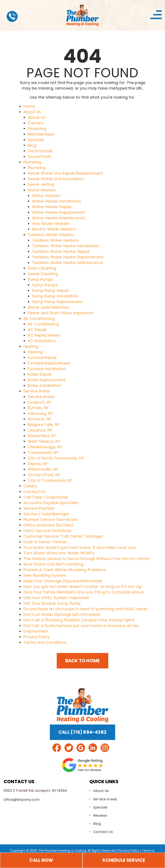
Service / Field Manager (46, 514)
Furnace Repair (42, 358)
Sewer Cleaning (43, 274)
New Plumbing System (45, 575)
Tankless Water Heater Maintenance (67, 263)
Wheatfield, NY (42, 436)
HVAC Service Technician (48, 531)
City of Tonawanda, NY (50, 480)
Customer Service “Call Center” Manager (63, 536)
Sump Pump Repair (51, 291)
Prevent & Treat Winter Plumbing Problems (65, 570)
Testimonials (40, 151)
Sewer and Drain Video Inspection (61, 313)
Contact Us (34, 492)
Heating (31, 346)
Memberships (41, 134)
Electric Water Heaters (54, 229)
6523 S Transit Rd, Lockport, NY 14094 (35, 791)
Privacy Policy (37, 637)
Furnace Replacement (49, 363)
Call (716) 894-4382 (82, 732)
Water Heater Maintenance (58, 218)
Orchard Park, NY (44, 475)
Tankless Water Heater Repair (61, 251)
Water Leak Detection (49, 307)
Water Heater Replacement (59, 212)
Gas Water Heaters (51, 223)
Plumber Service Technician (50, 519)
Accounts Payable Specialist (51, 503)
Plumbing (32, 162)
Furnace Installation (47, 369)
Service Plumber (39, 508)
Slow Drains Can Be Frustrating (53, 564)
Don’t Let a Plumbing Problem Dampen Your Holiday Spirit (79, 620)
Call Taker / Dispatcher (46, 497)
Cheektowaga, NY (45, 447)
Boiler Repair (40, 374)
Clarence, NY (40, 430)
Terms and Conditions (45, 642)
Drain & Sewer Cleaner (45, 542)
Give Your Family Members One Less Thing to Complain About (83, 592)
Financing (37, 129)
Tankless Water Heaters (51, 235)
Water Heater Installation (57, 201)
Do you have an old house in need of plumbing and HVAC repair (86, 609)
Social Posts (40, 156)
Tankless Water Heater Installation (66, 246)
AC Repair (37, 330)
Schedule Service (124, 860)
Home (29, 106)
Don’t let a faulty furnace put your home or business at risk (81, 626)
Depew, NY (38, 464)
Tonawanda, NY (43, 452)
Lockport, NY (40, 402)
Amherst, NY (39, 419)
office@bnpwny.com (22, 800)
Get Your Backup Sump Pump (52, 603)
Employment (36, 631)
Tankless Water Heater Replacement (68, 257)
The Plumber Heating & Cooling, (62, 851)
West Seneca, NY (44, 441)
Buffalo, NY (38, 408)
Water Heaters (42, 190)
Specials (36, 140)
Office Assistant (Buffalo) (48, 525)
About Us (32, 112)
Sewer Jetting (41, 184)
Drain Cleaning (42, 268)
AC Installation (42, 341)
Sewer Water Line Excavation (56, 179)
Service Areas (37, 391)
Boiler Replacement (47, 380)
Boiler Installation (44, 385)
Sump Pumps (41, 279)
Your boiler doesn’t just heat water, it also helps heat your (80, 547)
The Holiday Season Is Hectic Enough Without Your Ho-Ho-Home (86, 559)
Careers (36, 123)
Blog (32, 145)
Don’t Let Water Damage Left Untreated (62, 614)
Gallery (30, 486)
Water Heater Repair (52, 207)
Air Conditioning (39, 318)
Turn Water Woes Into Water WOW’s (59, 553)
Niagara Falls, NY (44, 425)
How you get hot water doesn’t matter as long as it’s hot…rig (82, 587)
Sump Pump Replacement (57, 302)
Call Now (41, 860)
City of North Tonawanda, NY (56, 458)
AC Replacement (44, 335)
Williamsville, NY (43, 469)
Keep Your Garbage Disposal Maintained (63, 581)
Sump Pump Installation (55, 296)
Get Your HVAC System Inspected (56, 598)
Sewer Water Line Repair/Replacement (65, 173)
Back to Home (83, 661)
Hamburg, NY (40, 413)
